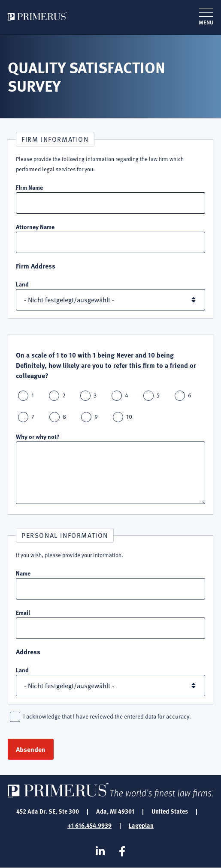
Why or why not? (38, 436)
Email (23, 612)
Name (23, 573)
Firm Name (29, 187)
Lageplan (141, 825)
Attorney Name (35, 227)
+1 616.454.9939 (89, 825)
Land (22, 284)
